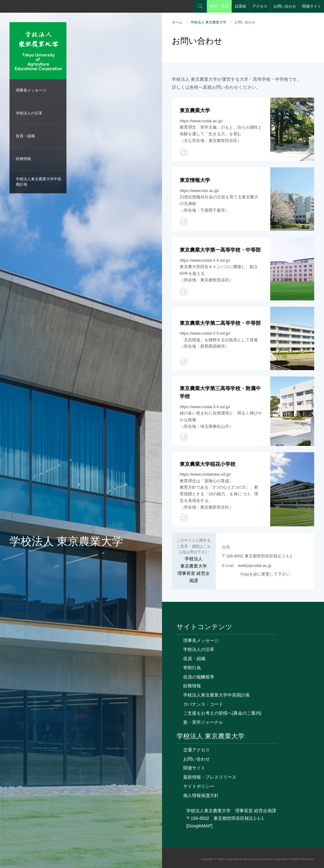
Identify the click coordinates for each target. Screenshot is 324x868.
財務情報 (23, 159)
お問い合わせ (285, 6)
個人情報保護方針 (201, 795)
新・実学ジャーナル (203, 722)
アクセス (260, 6)
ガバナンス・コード (203, 704)
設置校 (240, 6)
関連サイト (312, 6)
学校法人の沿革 (29, 113)
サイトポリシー (199, 786)
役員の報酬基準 (199, 677)
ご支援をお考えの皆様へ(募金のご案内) (222, 713)
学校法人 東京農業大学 (208, 22)
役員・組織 (25, 136)
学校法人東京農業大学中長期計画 (39, 182)
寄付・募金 (219, 6)
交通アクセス (196, 750)
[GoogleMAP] (199, 826)
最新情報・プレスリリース (210, 777)
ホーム (177, 22)
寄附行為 (192, 668)
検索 (200, 6)
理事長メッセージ (31, 90)
